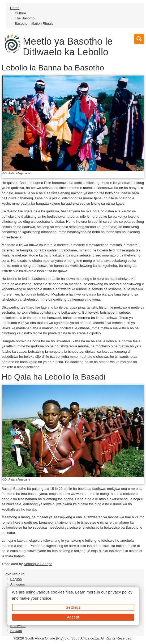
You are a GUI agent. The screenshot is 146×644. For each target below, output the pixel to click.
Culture (20, 13)
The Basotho (25, 18)
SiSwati (16, 631)
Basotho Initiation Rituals (34, 24)
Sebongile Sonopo (38, 564)
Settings (73, 607)
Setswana (18, 626)
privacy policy (120, 592)
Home (15, 8)
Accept (73, 617)
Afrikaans (17, 584)
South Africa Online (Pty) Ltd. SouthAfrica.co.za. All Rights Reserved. (79, 638)
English (16, 579)
